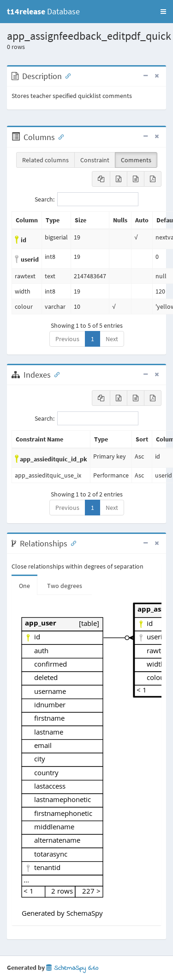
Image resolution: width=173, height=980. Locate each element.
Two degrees (65, 586)
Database (43, 11)
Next (112, 339)
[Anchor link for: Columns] (59, 136)
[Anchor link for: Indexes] (55, 374)
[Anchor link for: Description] (66, 75)
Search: (86, 199)
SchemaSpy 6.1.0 (72, 968)
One (24, 586)
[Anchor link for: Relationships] (72, 543)
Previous (67, 339)
